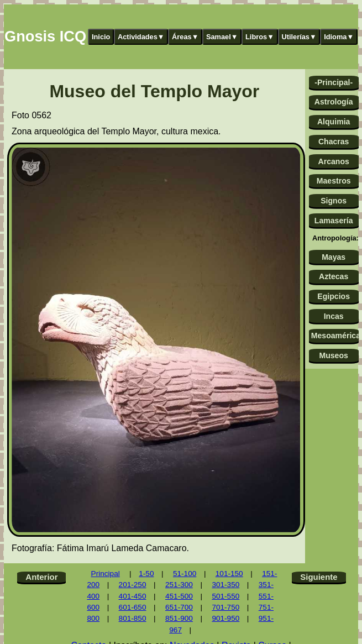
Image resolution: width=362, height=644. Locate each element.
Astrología (334, 102)
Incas (334, 316)
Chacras (334, 142)
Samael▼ (222, 37)
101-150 (229, 574)
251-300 (179, 585)
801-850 (133, 618)
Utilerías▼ (299, 37)
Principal (106, 574)
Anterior (41, 577)
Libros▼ (260, 37)
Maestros (334, 181)
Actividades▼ (141, 37)
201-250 (133, 585)
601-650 (133, 607)
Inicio (101, 37)
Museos (333, 355)
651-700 (179, 607)
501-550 (225, 596)
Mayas (334, 257)
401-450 (133, 596)
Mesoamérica (335, 336)
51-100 (185, 574)
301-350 (225, 585)
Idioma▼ (339, 37)
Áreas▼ (185, 37)
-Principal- (334, 82)
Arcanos (333, 161)
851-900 (179, 618)
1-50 (146, 574)
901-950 (225, 618)
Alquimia (334, 122)
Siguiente (319, 577)
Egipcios (334, 296)
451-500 (179, 596)
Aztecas (334, 276)
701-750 (225, 607)
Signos (334, 201)
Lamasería (334, 221)
